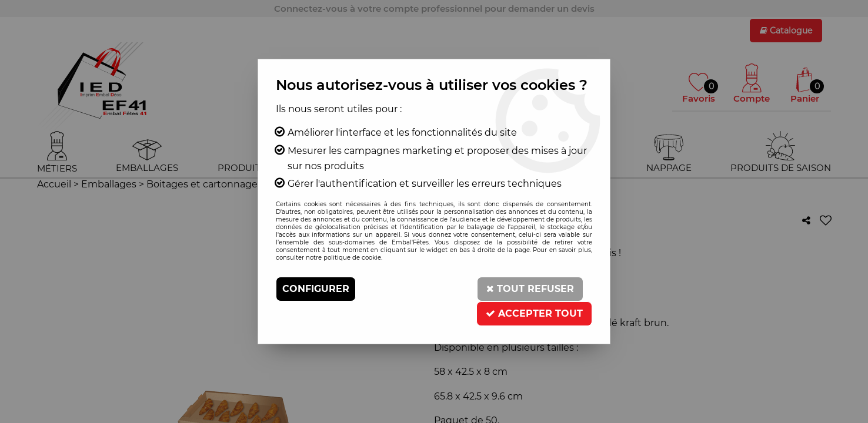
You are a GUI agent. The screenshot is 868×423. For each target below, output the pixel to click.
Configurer (316, 289)
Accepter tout (534, 313)
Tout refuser (530, 289)
